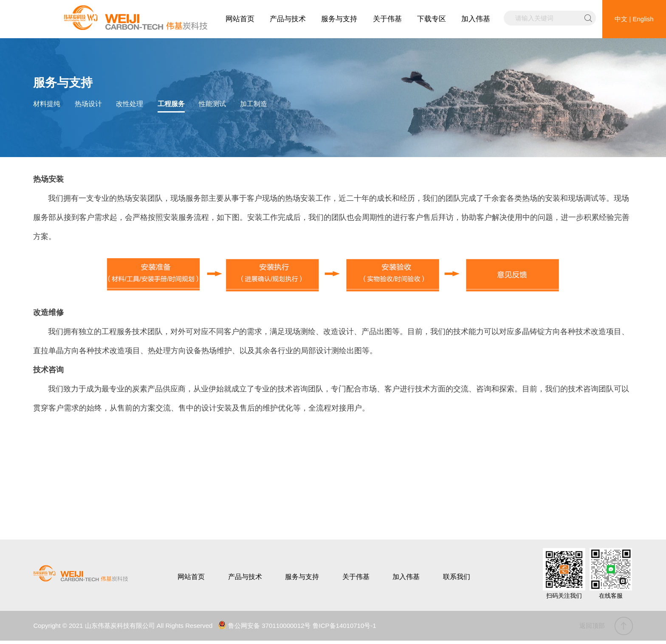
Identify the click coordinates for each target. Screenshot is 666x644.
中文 (621, 19)
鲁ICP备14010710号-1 (344, 626)
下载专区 (432, 19)
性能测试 (212, 104)
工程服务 (171, 104)
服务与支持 (339, 19)
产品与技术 (288, 19)
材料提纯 (47, 104)
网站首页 (240, 19)
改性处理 (130, 104)
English (643, 19)
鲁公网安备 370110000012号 (264, 626)
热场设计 (88, 104)
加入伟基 (476, 19)
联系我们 (457, 577)
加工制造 (254, 104)
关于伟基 (387, 19)
